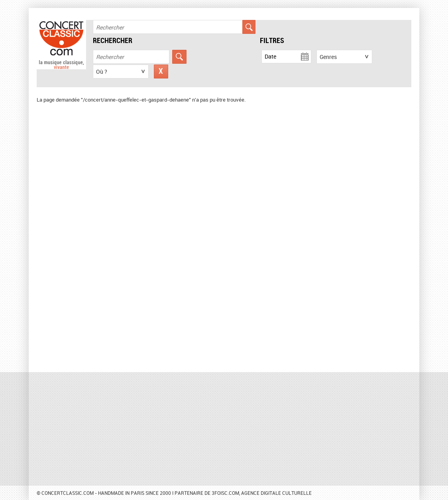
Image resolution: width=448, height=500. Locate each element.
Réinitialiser (161, 72)
